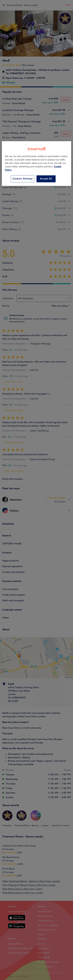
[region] (36, 163)
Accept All (46, 179)
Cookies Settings (23, 179)
